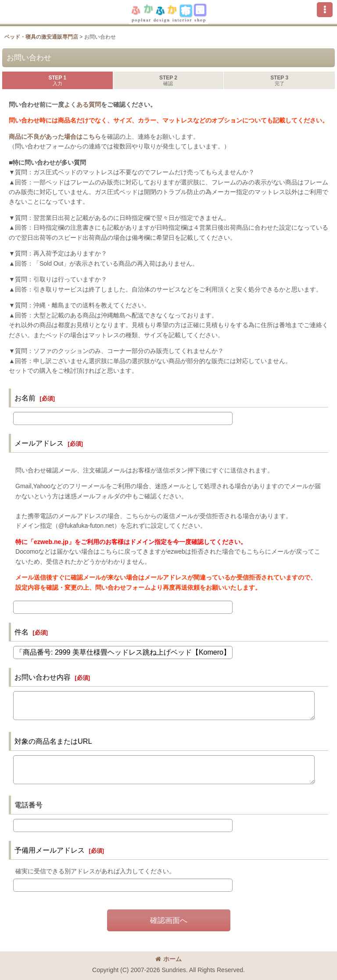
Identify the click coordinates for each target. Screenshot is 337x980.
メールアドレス (39, 443)
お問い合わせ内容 (43, 677)
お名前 (25, 398)
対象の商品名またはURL (53, 741)
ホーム (168, 959)
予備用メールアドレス (50, 850)
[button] (325, 10)
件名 (22, 632)
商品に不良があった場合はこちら (55, 137)
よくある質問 (82, 104)
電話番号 (29, 805)
